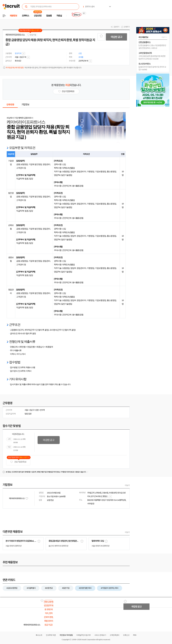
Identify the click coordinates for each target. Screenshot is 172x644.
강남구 (32, 410)
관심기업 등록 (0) (18, 462)
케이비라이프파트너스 (15, 35)
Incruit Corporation (89, 640)
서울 (26, 410)
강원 (37, 410)
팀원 (26, 414)
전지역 (42, 410)
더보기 (127, 485)
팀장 (30, 414)
